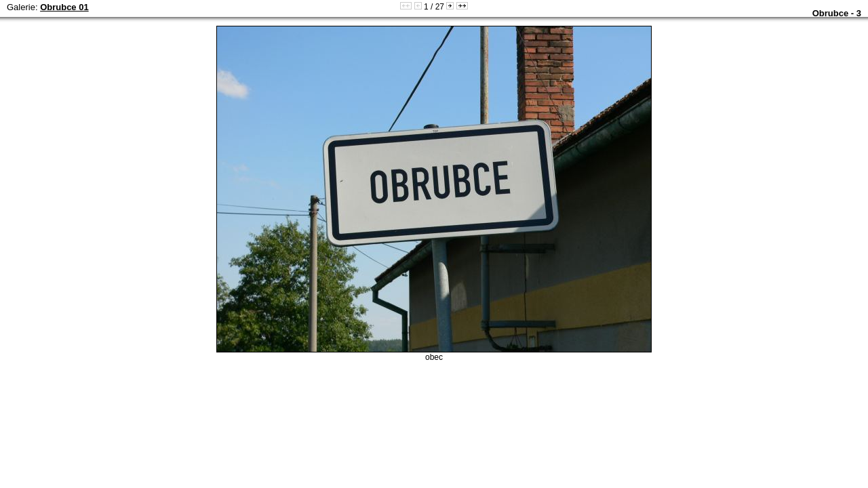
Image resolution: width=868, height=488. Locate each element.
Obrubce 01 (64, 7)
